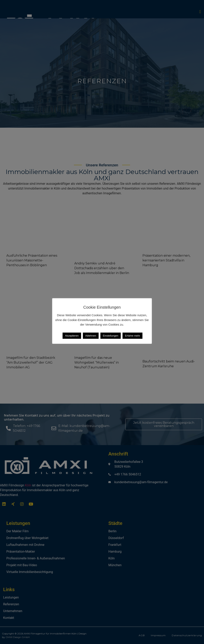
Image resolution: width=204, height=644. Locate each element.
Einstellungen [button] (111, 336)
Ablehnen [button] (91, 336)
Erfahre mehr (132, 336)
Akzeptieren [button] (72, 336)
